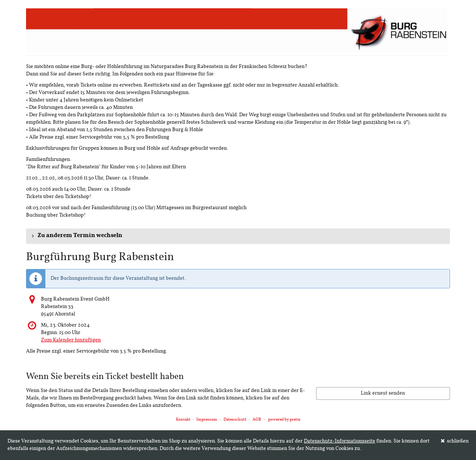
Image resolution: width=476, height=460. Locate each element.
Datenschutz (235, 420)
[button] (238, 236)
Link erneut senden (383, 393)
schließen (455, 441)
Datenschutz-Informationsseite (340, 441)
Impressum (207, 420)
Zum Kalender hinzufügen (71, 340)
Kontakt (183, 420)
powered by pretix (284, 420)
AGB (257, 420)
